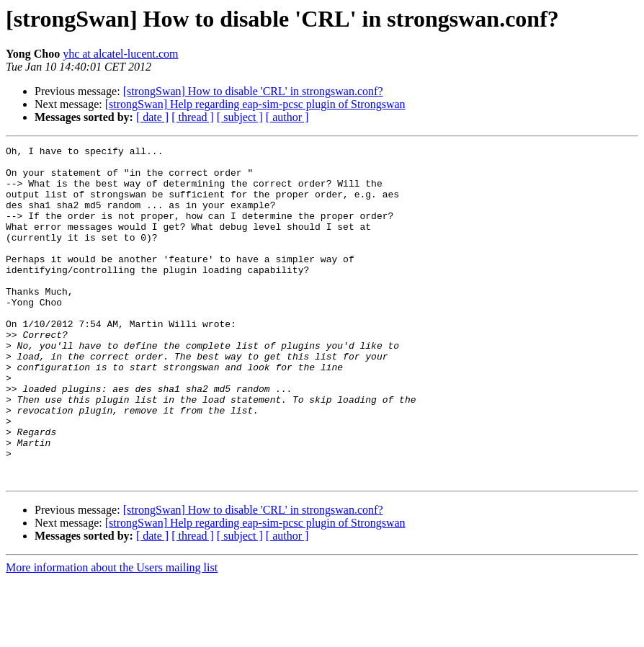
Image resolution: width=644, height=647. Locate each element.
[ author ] (287, 117)
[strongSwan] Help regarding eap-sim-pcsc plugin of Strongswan (255, 104)
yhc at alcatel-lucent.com (120, 54)
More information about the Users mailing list (112, 634)
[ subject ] (240, 117)
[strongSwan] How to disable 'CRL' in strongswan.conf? (253, 91)
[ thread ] (193, 117)
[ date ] (152, 117)
